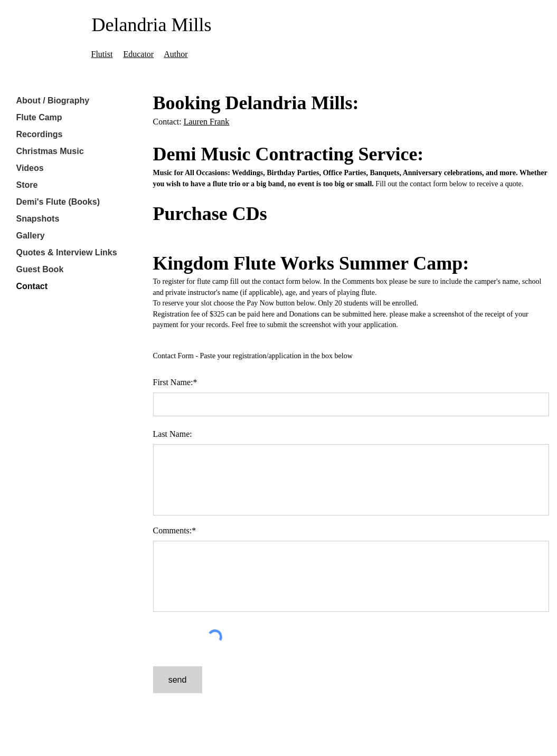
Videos (30, 168)
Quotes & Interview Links (67, 252)
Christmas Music (50, 151)
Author (176, 54)
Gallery (31, 236)
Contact (32, 286)
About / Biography (53, 101)
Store (27, 185)
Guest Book (40, 269)
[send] (178, 680)
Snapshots (38, 219)
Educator (138, 54)
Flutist (102, 54)
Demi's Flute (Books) (58, 202)
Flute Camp (39, 117)
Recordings (40, 134)
